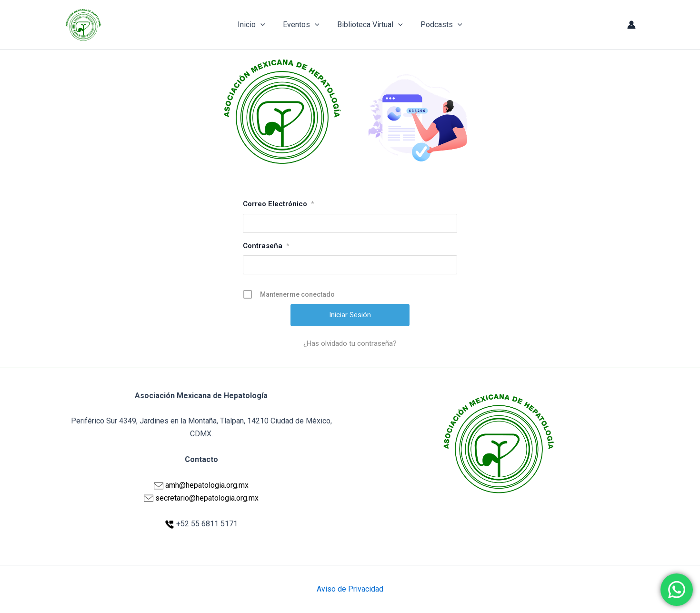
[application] (264, 25)
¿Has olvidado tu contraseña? (350, 343)
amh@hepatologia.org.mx (207, 485)
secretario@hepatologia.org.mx (207, 498)
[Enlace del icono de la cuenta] (631, 25)
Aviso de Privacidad (350, 589)
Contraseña (266, 246)
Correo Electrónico (278, 204)
